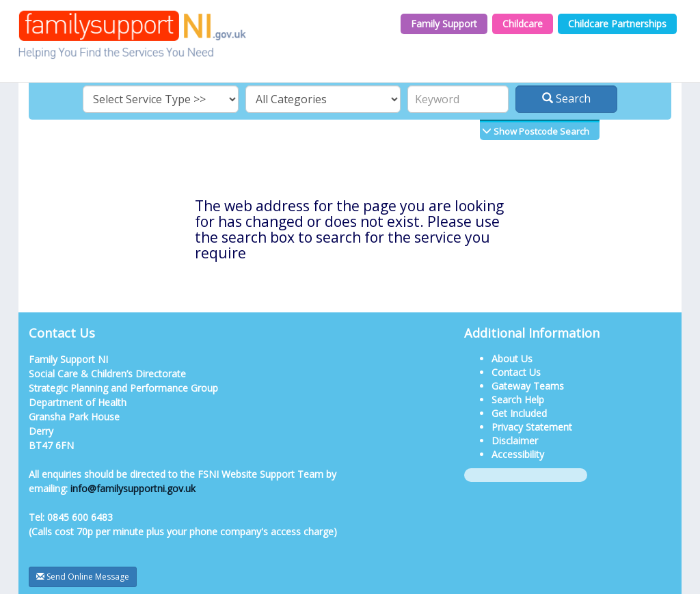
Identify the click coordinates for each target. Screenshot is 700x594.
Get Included (519, 413)
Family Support (444, 24)
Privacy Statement (532, 427)
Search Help (518, 400)
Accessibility (518, 454)
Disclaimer (515, 441)
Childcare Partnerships (617, 24)
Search (566, 98)
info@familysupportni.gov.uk (133, 488)
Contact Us (516, 372)
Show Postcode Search (540, 131)
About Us (512, 359)
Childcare (523, 24)
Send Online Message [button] (83, 577)
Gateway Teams (528, 386)
